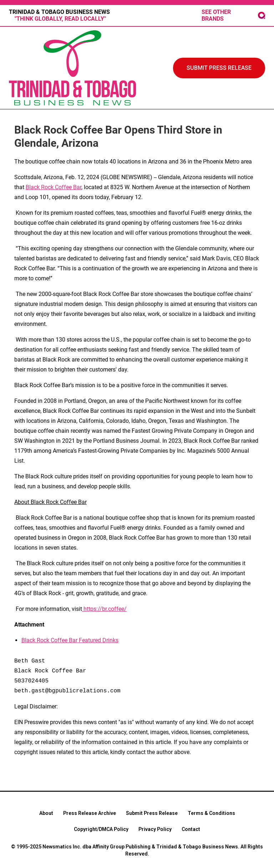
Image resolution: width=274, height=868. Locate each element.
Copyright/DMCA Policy (101, 829)
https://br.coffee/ (104, 609)
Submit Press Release (152, 813)
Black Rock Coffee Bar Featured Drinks (70, 640)
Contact (191, 829)
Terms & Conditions (211, 813)
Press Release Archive (90, 813)
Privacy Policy (155, 829)
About (46, 813)
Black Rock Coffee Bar (54, 187)
